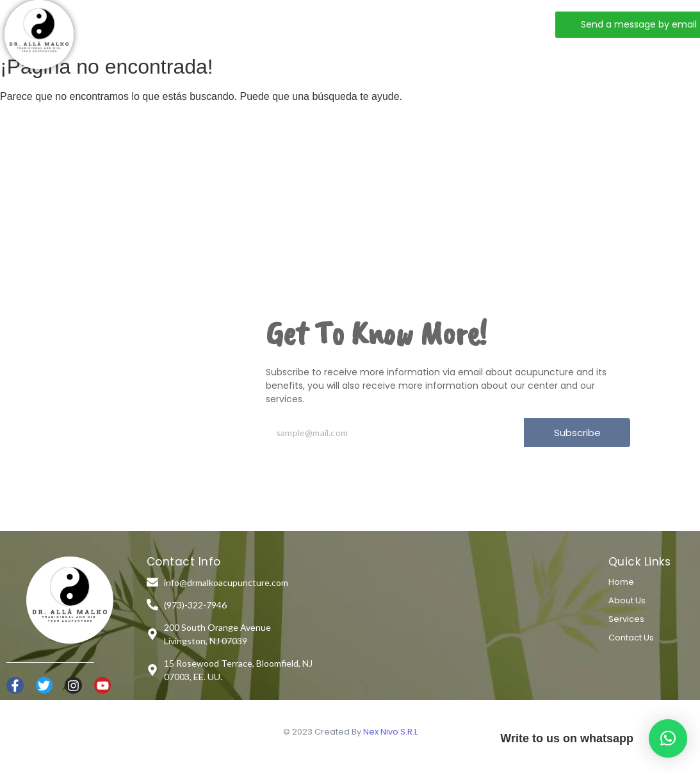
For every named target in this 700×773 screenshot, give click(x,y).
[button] (668, 738)
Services (293, 24)
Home (169, 24)
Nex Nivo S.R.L (390, 732)
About (228, 24)
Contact (363, 24)
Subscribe (577, 433)
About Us (627, 600)
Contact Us (631, 638)
